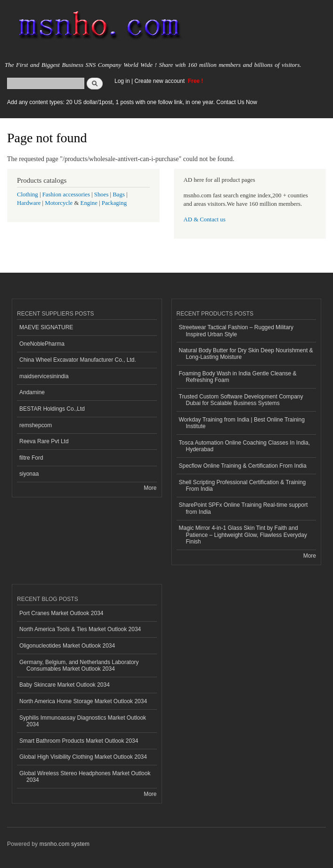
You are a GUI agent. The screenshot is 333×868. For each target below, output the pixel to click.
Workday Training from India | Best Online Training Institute (242, 423)
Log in (122, 81)
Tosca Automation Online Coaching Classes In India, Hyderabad (244, 446)
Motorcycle (59, 203)
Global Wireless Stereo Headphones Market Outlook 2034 (85, 777)
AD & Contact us (205, 219)
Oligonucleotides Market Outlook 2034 (67, 646)
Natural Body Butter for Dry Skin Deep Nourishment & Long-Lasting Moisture (246, 354)
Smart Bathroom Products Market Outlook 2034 (79, 741)
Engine (89, 203)
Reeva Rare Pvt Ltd (44, 441)
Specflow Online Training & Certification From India (243, 466)
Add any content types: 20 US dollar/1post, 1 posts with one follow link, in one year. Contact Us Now (132, 102)
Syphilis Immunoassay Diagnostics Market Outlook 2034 (83, 721)
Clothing (28, 195)
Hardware (29, 203)
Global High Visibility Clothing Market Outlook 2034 (83, 757)
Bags (119, 195)
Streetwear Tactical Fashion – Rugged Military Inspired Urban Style (236, 331)
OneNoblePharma (42, 344)
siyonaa (29, 474)
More (150, 488)
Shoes (102, 195)
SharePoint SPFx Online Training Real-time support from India (244, 508)
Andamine (32, 392)
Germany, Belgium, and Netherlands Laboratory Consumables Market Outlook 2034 (79, 665)
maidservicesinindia (44, 376)
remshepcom (36, 425)
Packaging (114, 203)
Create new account (160, 81)
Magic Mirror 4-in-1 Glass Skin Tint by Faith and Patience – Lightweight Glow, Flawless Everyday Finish (243, 535)
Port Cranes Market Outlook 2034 (61, 613)
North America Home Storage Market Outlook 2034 (83, 701)
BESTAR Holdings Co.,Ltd (52, 409)
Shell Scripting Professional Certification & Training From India (243, 486)
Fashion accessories (66, 195)
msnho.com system (65, 844)
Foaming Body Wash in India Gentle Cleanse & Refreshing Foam (238, 377)
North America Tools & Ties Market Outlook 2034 (80, 629)
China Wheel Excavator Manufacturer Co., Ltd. (78, 360)
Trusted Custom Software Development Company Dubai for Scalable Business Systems (241, 400)
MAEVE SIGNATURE (46, 327)
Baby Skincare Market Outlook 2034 (65, 685)
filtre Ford (31, 458)
